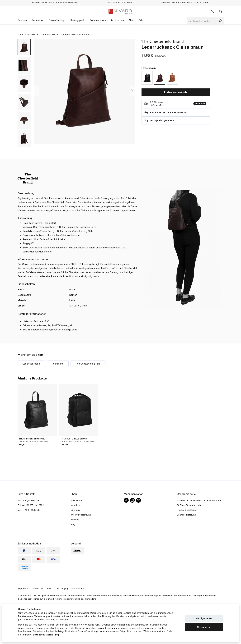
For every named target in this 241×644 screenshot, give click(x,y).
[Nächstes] (132, 91)
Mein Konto (76, 500)
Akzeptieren (204, 627)
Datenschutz (38, 588)
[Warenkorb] (220, 11)
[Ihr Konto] (212, 11)
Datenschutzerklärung (46, 635)
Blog (73, 524)
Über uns (75, 510)
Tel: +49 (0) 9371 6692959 (31, 505)
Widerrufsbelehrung (81, 515)
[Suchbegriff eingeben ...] (201, 21)
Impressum (24, 588)
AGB (49, 588)
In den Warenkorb (175, 92)
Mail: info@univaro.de (28, 500)
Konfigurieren (204, 618)
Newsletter (76, 505)
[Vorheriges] (36, 91)
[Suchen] (220, 21)
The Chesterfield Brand (163, 41)
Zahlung (75, 520)
